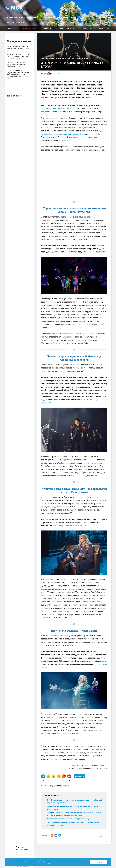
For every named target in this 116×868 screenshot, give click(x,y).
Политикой (49, 863)
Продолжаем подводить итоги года (57, 109)
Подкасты (48, 28)
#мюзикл (66, 786)
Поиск (107, 17)
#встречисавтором (67, 28)
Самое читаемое (48, 17)
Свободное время (30, 28)
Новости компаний (29, 17)
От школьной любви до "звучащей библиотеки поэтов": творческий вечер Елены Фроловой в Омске (19, 74)
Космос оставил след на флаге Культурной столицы (69, 819)
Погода (44, 22)
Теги (45, 786)
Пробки (62, 22)
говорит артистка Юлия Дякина (72, 526)
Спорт (101, 28)
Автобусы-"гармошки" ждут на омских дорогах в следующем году (18, 56)
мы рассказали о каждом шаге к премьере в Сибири (64, 134)
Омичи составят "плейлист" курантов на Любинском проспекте (17, 64)
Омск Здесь (14, 8)
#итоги (59, 786)
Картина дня (11, 17)
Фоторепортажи (66, 17)
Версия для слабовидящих (22, 848)
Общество (12, 28)
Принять (98, 862)
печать (86, 58)
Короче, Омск (87, 28)
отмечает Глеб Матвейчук (94, 252)
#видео (53, 786)
